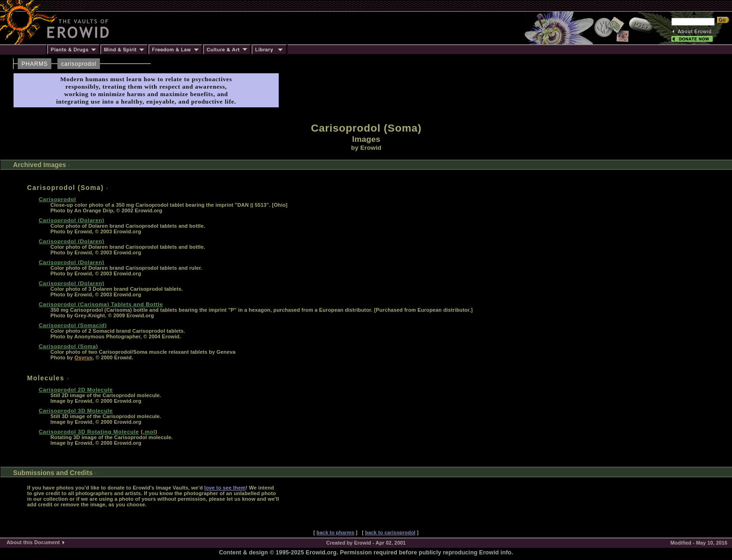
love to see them (225, 488)
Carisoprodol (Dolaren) (72, 220)
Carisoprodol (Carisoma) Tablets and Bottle (101, 304)
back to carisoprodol (390, 532)
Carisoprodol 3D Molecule (76, 410)
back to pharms (335, 532)
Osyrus (84, 357)
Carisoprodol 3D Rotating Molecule (89, 431)
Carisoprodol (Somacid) (73, 325)
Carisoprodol (57, 199)
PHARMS (35, 64)
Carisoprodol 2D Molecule (76, 389)
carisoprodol (79, 64)
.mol (149, 431)
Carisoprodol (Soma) (68, 346)
